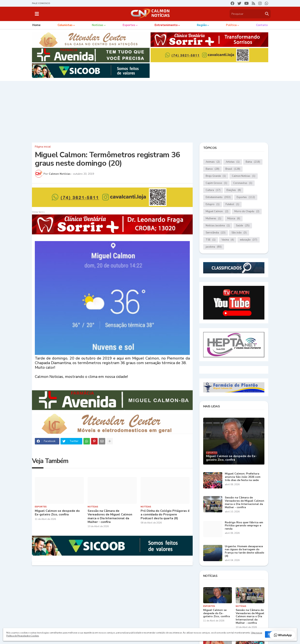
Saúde (243, 226)
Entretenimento (218, 197)
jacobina (214, 247)
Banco (212, 169)
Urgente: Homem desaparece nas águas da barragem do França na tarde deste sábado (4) (245, 551)
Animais (213, 162)
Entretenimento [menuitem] (166, 25)
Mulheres (213, 219)
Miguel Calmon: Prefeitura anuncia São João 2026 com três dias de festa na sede (243, 477)
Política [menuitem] (231, 25)
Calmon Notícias (244, 176)
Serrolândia (216, 233)
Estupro (213, 204)
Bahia (253, 162)
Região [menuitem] (202, 25)
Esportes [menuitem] (129, 25)
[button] (37, 14)
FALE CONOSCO (41, 3)
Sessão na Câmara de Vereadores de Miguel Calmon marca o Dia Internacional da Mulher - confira (110, 516)
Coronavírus (243, 183)
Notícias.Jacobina (218, 226)
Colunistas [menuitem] (65, 25)
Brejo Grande (216, 176)
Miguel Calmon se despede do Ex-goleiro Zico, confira (57, 513)
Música (234, 219)
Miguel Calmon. (217, 212)
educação (249, 240)
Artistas (233, 162)
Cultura (213, 190)
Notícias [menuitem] (98, 25)
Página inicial (43, 147)
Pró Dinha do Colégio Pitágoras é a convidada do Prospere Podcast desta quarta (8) (165, 515)
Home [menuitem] (36, 25)
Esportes (246, 197)
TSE (211, 240)
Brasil (233, 169)
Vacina (228, 240)
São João (239, 233)
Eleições (234, 190)
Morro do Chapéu (247, 212)
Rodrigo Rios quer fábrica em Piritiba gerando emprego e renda (244, 526)
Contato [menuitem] (262, 25)
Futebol (232, 204)
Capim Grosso (216, 183)
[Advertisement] (150, 111)
